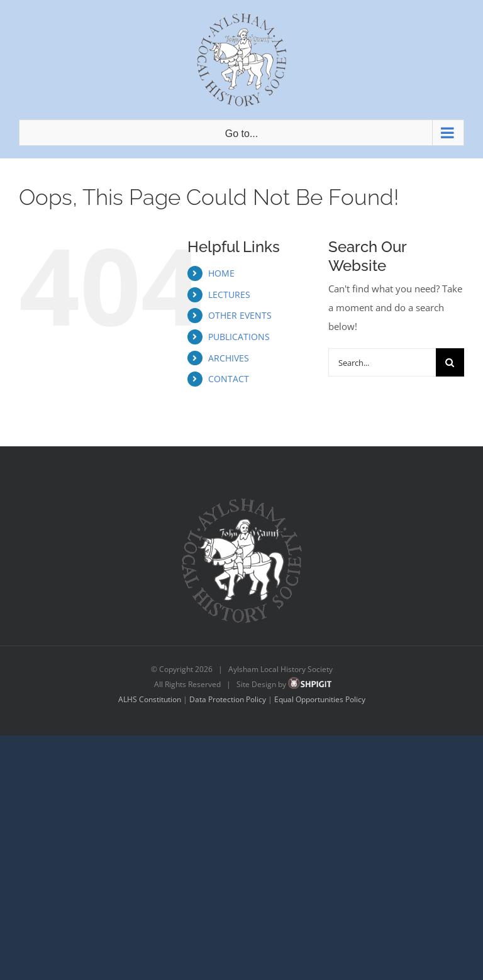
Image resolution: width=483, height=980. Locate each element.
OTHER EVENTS (240, 315)
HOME (221, 273)
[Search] (450, 362)
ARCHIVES (229, 358)
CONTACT (229, 379)
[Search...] (382, 362)
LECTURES (229, 295)
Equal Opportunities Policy (320, 699)
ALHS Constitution (150, 699)
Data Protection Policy (228, 699)
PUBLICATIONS (239, 337)
